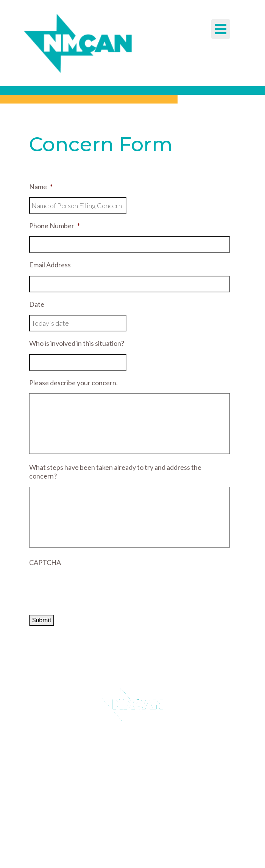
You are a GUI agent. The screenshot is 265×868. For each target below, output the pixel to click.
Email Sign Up (129, 740)
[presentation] (87, 588)
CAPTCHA (45, 562)
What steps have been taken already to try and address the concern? (115, 472)
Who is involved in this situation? (77, 343)
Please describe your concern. (73, 383)
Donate (129, 772)
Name (41, 187)
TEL (110, 842)
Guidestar (129, 756)
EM (111, 850)
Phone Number (55, 226)
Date (37, 304)
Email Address (50, 265)
